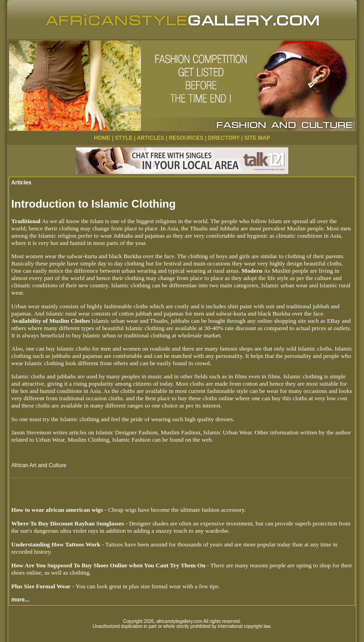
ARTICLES (151, 138)
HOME (102, 138)
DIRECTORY (224, 138)
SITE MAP (257, 138)
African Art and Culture (39, 465)
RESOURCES (186, 138)
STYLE (124, 138)
